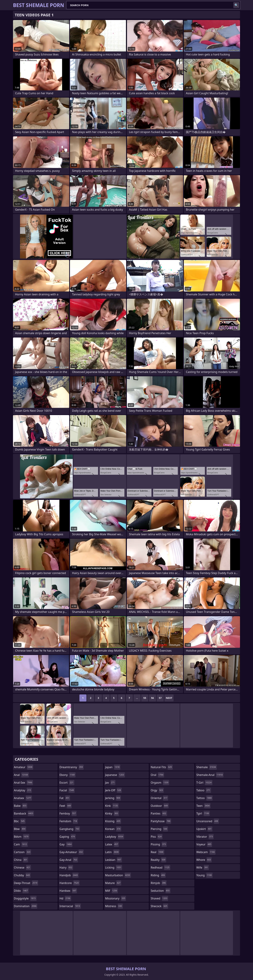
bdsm (22, 837)
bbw (20, 829)
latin (112, 852)
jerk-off (113, 790)
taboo (204, 790)
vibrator (205, 837)
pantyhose (161, 821)
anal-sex (23, 783)
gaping (68, 837)
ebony (68, 775)
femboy (68, 813)
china (21, 860)
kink (112, 806)
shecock (159, 906)
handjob (69, 875)
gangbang (70, 829)
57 (160, 698)
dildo (21, 891)
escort (67, 783)
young (204, 875)
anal (21, 775)
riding (158, 875)
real (158, 852)
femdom (69, 821)
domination (26, 906)
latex (112, 844)
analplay (23, 790)
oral (158, 775)
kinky (112, 813)
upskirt (204, 829)
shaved (159, 898)
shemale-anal (210, 775)
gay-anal (69, 860)
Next (169, 698)
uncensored (207, 821)
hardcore (70, 883)
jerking (113, 798)
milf (111, 891)
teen (203, 806)
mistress (114, 906)
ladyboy (114, 837)
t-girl (204, 783)
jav (110, 783)
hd (65, 898)
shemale (206, 767)
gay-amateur (72, 852)
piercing (159, 829)
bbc (20, 821)
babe (21, 806)
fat (65, 798)
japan (113, 767)
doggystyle (25, 898)
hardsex (68, 891)
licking (114, 868)
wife (202, 868)
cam (21, 844)
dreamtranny (72, 767)
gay (66, 844)
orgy (157, 790)
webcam (206, 852)
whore (204, 860)
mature (113, 883)
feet (66, 806)
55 (145, 698)
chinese (22, 868)
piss (157, 837)
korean (113, 829)
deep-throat (26, 883)
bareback (24, 813)
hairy (66, 868)
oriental (159, 798)
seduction (161, 891)
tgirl (203, 813)
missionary (116, 898)
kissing (113, 821)
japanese (115, 775)
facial (67, 790)
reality (158, 860)
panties (159, 813)
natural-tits (162, 767)
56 (153, 698)
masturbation (118, 875)
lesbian (113, 860)
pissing (159, 844)
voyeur (204, 844)
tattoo (204, 798)
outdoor (160, 806)
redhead (160, 868)
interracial (70, 906)
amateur (24, 767)
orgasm (160, 783)
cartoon (22, 852)
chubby (22, 875)
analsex (23, 798)
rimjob (159, 883)
